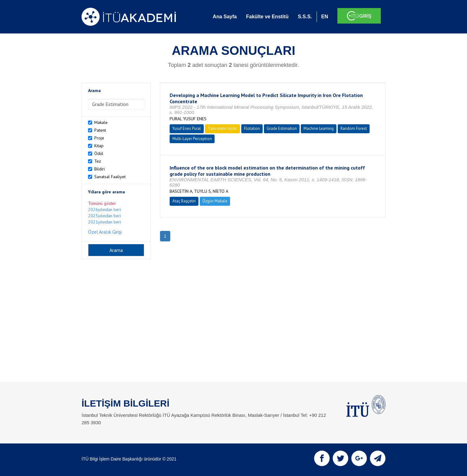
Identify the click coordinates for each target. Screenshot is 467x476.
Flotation (252, 128)
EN (325, 17)
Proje (99, 138)
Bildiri (100, 169)
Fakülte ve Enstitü (267, 17)
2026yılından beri (105, 209)
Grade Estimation (282, 128)
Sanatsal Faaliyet (110, 177)
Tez (98, 161)
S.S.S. (305, 17)
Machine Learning (319, 128)
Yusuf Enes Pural (187, 128)
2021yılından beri (105, 222)
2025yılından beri (105, 216)
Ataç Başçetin (184, 201)
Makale (101, 122)
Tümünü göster (102, 203)
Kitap (99, 146)
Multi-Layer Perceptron (192, 139)
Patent (100, 130)
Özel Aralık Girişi (105, 232)
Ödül (99, 153)
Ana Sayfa (225, 17)
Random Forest (354, 128)
